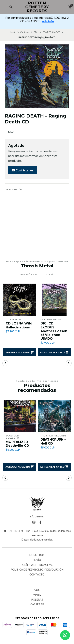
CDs (37, 590)
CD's (36, 32)
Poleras (37, 600)
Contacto (37, 575)
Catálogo (25, 32)
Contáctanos (22, 170)
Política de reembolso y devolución (37, 570)
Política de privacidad (37, 565)
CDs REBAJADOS (51, 32)
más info (48, 21)
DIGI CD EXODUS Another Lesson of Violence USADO (54, 331)
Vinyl (37, 595)
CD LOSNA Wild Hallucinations (19, 325)
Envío (37, 560)
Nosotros (37, 555)
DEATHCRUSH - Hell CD (53, 441)
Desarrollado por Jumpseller (37, 540)
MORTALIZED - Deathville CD (18, 444)
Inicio (13, 32)
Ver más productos (37, 275)
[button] (20, 352)
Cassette (37, 605)
